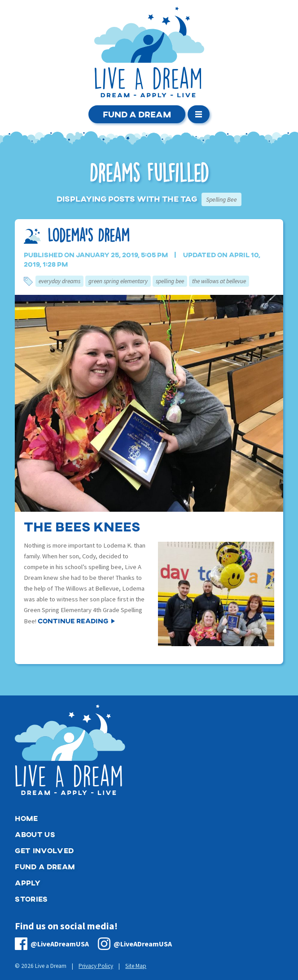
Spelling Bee (170, 281)
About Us (35, 834)
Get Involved (44, 850)
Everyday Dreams (59, 281)
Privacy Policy (96, 966)
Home (26, 818)
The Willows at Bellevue (219, 281)
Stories (31, 899)
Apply (28, 883)
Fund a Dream (137, 114)
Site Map (136, 966)
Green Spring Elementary (118, 281)
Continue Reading (73, 621)
